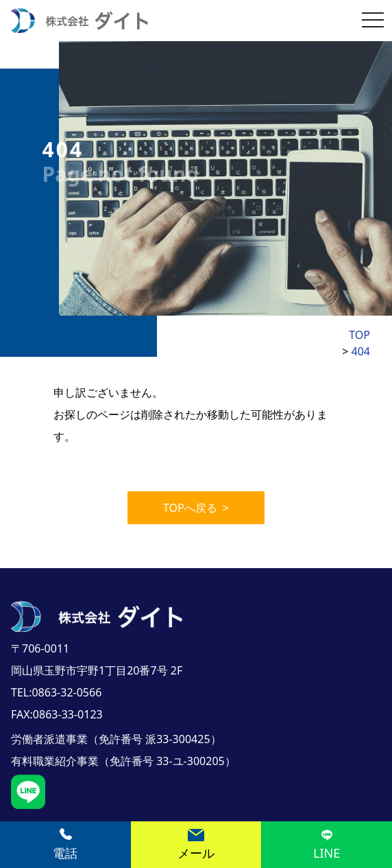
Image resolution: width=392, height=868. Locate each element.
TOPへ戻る (196, 508)
